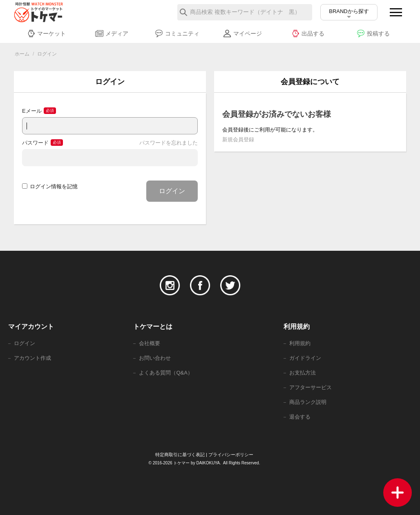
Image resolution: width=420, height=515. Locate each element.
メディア (112, 33)
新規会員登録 (238, 139)
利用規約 (300, 343)
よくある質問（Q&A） (166, 373)
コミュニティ (177, 33)
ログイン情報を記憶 (50, 186)
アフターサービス (311, 387)
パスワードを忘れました (169, 143)
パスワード (35, 143)
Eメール (32, 111)
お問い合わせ (155, 358)
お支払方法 (303, 373)
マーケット (46, 33)
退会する (300, 417)
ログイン (172, 191)
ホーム (22, 54)
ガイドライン (305, 358)
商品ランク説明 (308, 402)
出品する (308, 33)
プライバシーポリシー (231, 455)
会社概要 (150, 343)
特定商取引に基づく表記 (180, 455)
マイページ (242, 33)
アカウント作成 (32, 358)
